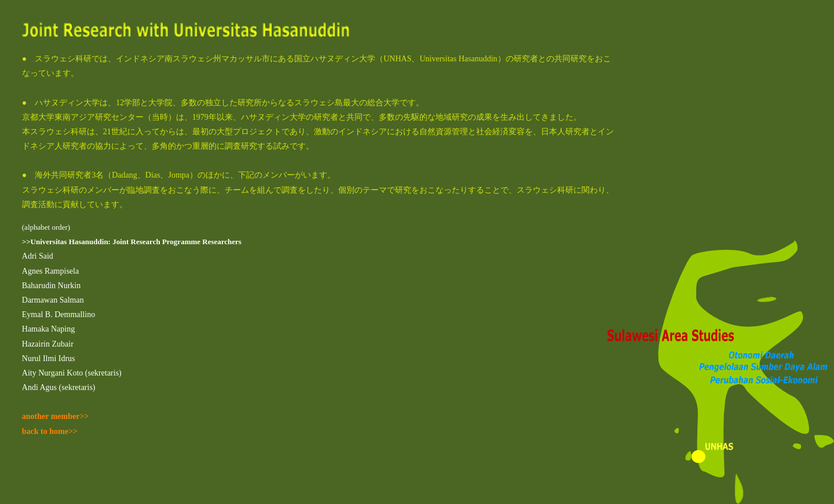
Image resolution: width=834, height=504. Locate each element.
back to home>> (50, 431)
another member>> (56, 416)
